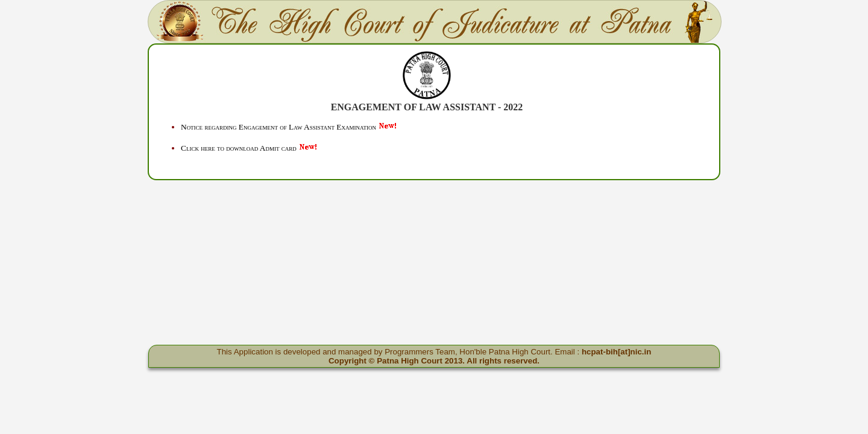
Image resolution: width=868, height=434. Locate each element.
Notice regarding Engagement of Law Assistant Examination (278, 127)
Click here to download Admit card (239, 148)
